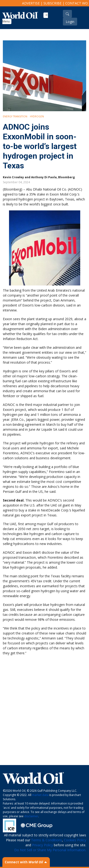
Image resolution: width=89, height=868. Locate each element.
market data (40, 795)
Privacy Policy (42, 845)
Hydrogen (37, 116)
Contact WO (77, 3)
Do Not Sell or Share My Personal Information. (50, 850)
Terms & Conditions (47, 840)
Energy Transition (15, 116)
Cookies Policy (75, 840)
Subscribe (52, 3)
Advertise (31, 3)
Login (70, 22)
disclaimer (31, 816)
